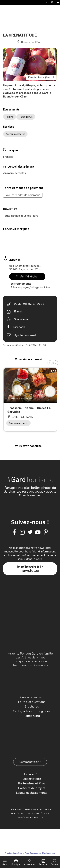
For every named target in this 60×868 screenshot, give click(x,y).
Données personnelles (30, 817)
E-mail (18, 312)
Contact (44, 809)
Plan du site (18, 813)
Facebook (19, 327)
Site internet (22, 319)
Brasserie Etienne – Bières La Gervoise (29, 410)
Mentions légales (38, 813)
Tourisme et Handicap (23, 809)
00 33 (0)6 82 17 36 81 (29, 304)
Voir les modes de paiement (23, 195)
